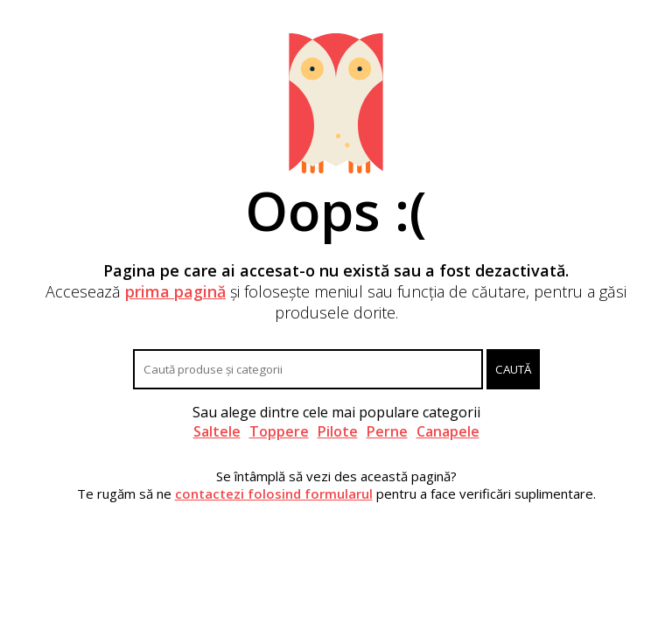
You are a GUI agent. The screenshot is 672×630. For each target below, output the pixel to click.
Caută (513, 369)
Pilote (338, 431)
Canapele (448, 431)
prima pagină (175, 291)
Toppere (279, 431)
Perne (387, 431)
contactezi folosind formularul (274, 493)
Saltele (217, 431)
